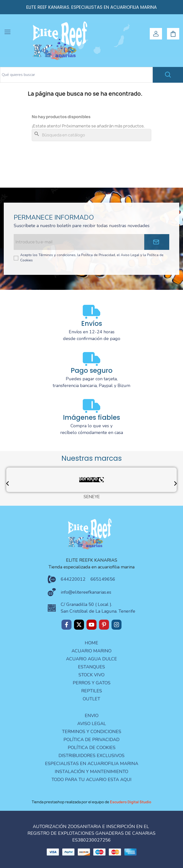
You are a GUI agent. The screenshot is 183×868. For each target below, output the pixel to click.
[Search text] (76, 75)
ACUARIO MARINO (91, 651)
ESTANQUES (91, 667)
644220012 (73, 579)
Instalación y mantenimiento (91, 772)
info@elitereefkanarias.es (86, 592)
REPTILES (92, 691)
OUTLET (91, 699)
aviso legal (92, 724)
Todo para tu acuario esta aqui (91, 780)
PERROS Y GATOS (92, 683)
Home (91, 643)
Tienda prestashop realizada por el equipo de (91, 802)
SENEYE (92, 497)
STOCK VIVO (91, 675)
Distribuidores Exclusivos (91, 756)
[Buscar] (91, 135)
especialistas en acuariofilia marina (92, 764)
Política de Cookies (92, 748)
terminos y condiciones (92, 732)
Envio (92, 716)
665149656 (103, 579)
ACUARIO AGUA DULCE (91, 659)
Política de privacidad (91, 740)
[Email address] (79, 242)
